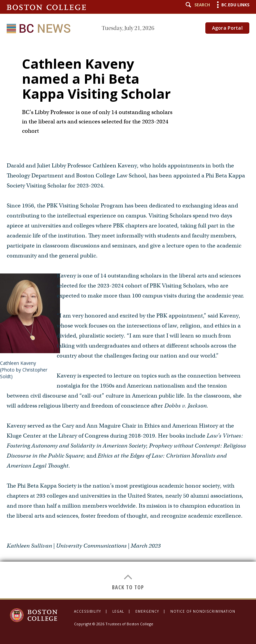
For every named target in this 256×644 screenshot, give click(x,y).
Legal (118, 611)
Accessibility (87, 611)
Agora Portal (227, 28)
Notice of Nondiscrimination (203, 611)
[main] (128, 320)
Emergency (147, 611)
